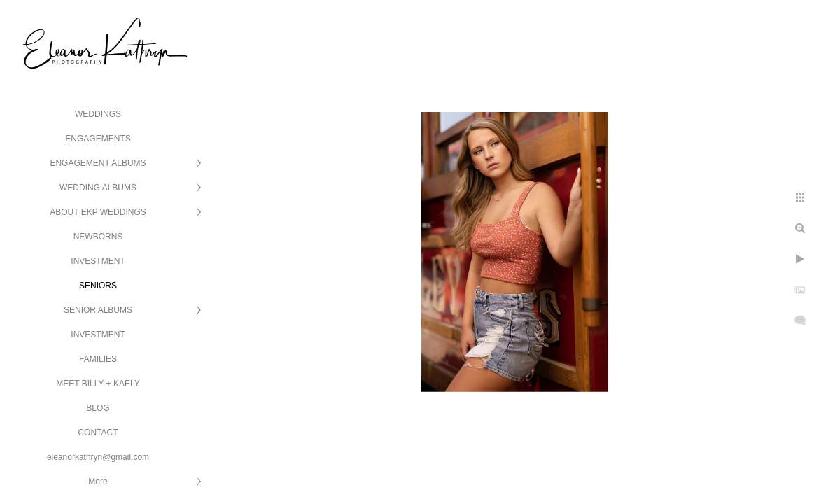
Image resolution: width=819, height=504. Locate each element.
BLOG (98, 408)
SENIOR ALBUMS (98, 310)
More (98, 482)
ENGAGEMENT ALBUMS (98, 163)
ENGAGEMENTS (98, 139)
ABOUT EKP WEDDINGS (98, 212)
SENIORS (98, 286)
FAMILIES (98, 359)
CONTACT (98, 433)
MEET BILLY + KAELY (98, 384)
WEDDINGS (98, 114)
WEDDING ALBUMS (98, 188)
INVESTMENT (98, 261)
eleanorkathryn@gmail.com (98, 457)
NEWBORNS (98, 237)
